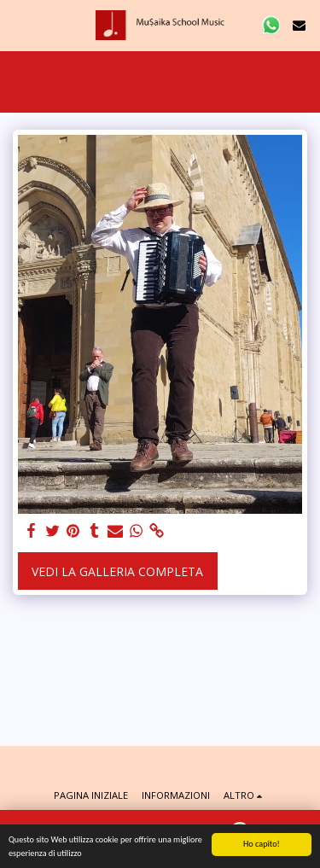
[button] (19, 24)
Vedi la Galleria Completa (117, 571)
